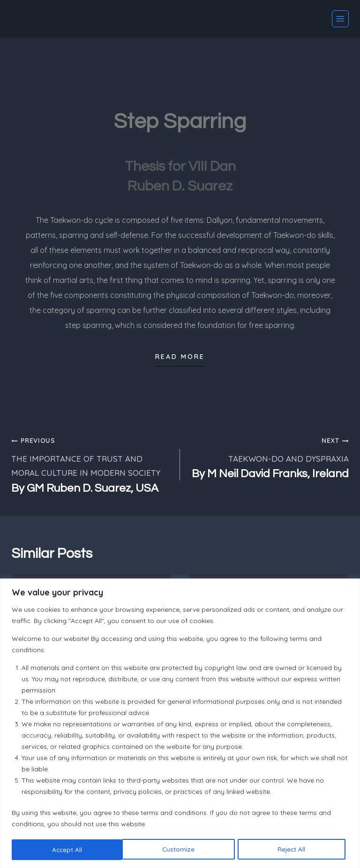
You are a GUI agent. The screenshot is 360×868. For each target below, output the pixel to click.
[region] (180, 723)
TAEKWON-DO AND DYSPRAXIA (268, 457)
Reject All (181, 850)
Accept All (293, 850)
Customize (68, 850)
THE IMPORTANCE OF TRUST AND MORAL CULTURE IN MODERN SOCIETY (92, 464)
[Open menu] (340, 19)
